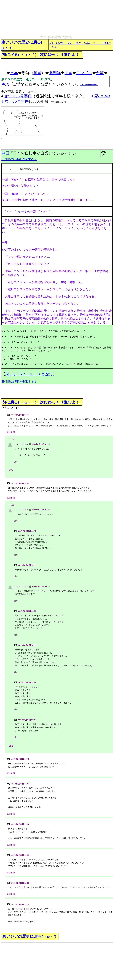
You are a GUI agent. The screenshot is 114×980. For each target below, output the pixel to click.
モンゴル (84, 73)
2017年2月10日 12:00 (20, 855)
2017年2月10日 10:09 (20, 415)
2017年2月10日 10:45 (20, 759)
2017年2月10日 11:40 (27, 531)
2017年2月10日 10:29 (41, 510)
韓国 (37, 73)
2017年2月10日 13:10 (41, 587)
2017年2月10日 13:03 (20, 904)
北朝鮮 (55, 73)
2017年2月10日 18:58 (27, 682)
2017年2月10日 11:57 (20, 824)
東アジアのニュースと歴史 (29, 374)
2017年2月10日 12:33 (27, 565)
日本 (14, 73)
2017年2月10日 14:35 (27, 611)
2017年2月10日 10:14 (41, 444)
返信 (9, 432)
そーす (23, 211)
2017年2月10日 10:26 (20, 483)
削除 (13, 432)
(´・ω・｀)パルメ (21, 444)
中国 (68, 73)
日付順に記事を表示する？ (19, 159)
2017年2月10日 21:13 (27, 720)
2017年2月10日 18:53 (27, 645)
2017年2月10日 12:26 (20, 883)
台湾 (100, 73)
